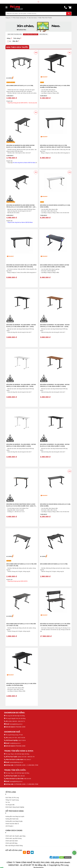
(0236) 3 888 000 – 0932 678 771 (18, 721)
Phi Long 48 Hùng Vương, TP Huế (15, 735)
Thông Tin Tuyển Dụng (12, 799)
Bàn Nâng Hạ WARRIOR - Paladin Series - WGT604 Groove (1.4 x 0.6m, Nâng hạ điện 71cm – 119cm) (54, 327)
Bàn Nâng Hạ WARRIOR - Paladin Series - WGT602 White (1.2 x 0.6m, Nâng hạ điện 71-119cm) (21, 446)
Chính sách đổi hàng (11, 843)
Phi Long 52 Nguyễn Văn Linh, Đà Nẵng (17, 719)
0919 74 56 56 (23, 740)
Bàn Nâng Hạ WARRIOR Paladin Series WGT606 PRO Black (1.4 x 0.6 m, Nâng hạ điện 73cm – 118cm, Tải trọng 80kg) (22, 207)
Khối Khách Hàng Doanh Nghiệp (15, 807)
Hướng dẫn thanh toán (12, 818)
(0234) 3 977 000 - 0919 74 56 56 (18, 738)
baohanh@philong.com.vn (17, 762)
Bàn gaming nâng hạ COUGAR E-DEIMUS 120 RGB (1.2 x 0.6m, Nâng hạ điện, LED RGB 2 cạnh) (55, 267)
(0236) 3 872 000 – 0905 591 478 (27, 756)
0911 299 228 (22, 775)
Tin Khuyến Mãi (10, 804)
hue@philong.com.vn (16, 743)
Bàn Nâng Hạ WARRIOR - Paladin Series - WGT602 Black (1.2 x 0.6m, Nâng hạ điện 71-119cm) (55, 446)
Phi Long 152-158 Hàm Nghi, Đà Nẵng (16, 716)
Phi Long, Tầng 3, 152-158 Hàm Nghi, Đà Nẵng (19, 754)
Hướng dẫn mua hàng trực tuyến (15, 816)
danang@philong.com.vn (17, 724)
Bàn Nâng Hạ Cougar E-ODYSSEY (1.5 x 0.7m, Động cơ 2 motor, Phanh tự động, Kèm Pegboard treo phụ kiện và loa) (55, 626)
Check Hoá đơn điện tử (12, 823)
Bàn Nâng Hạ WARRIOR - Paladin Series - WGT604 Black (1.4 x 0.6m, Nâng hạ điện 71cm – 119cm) (20, 327)
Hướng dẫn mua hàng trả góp (14, 821)
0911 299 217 (28, 759)
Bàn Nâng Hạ (48, 34)
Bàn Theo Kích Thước (34, 34)
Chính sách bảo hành (12, 840)
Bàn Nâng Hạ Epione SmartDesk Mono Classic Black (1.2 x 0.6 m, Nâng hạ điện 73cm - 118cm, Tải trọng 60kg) (20, 506)
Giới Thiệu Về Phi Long (12, 797)
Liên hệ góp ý (9, 826)
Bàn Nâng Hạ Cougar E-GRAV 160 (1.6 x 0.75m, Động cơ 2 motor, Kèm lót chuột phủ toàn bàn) (54, 147)
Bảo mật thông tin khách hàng (14, 845)
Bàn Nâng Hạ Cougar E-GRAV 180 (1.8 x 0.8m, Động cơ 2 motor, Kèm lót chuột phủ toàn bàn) (21, 267)
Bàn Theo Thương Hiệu (16, 34)
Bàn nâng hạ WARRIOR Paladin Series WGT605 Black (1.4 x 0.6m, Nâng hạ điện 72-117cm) (21, 147)
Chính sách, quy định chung (13, 838)
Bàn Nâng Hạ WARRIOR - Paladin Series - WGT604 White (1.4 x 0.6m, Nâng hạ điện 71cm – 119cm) (22, 387)
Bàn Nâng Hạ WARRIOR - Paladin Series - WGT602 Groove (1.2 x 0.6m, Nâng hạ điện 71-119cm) (55, 387)
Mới (10, 41)
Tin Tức (8, 802)
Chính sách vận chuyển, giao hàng (15, 836)
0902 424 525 (28, 778)
